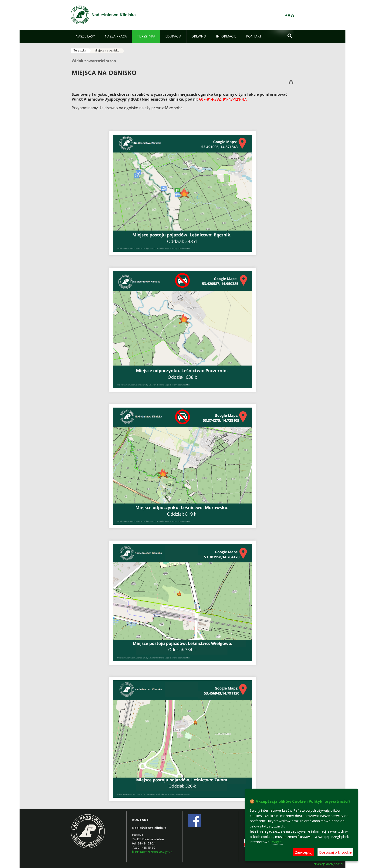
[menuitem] (85, 36)
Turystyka (80, 50)
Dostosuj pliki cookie (335, 852)
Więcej (277, 842)
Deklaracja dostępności (327, 864)
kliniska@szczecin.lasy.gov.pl (153, 852)
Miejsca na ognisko (107, 50)
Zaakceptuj (304, 852)
